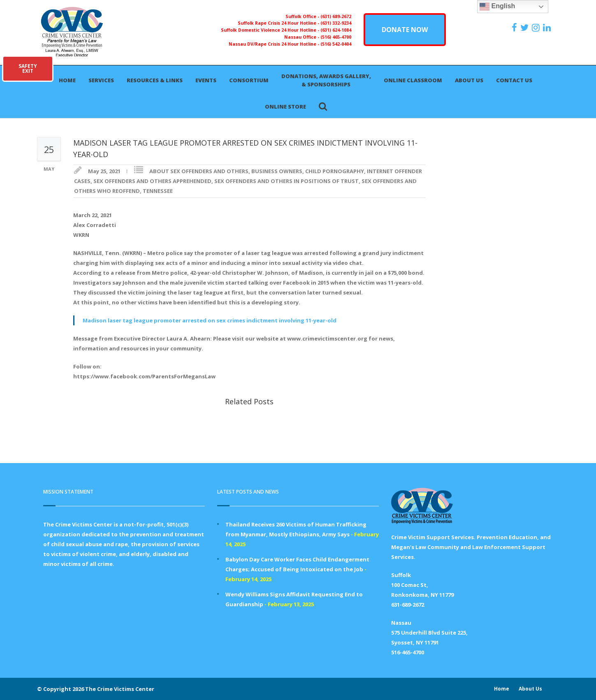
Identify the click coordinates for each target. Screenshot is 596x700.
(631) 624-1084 (336, 30)
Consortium (249, 80)
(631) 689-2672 (336, 16)
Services (101, 80)
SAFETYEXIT (28, 68)
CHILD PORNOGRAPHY (335, 171)
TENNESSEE (158, 191)
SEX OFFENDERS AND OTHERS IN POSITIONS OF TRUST (286, 181)
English (497, 7)
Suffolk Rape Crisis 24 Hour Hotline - (279, 23)
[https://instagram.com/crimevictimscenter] (537, 28)
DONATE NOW (405, 30)
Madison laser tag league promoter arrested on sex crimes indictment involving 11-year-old (210, 320)
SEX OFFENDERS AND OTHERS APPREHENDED (152, 181)
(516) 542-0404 (336, 44)
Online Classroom (413, 80)
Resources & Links (155, 80)
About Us (469, 80)
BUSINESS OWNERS (277, 171)
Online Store (285, 107)
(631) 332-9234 (336, 23)
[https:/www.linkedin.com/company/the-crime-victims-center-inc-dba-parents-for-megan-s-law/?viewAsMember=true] (548, 28)
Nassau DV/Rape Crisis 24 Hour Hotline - (275, 44)
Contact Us (514, 80)
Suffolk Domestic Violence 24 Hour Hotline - (271, 30)
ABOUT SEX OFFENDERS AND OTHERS (199, 171)
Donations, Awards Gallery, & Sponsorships (326, 80)
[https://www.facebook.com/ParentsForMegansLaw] (515, 28)
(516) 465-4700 (336, 37)
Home (67, 80)
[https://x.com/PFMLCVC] (525, 28)
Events (206, 80)
